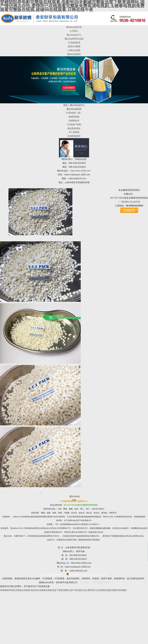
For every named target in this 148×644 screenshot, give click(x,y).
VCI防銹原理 (74, 43)
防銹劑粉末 (74, 121)
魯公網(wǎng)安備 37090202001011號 (86, 575)
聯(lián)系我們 (74, 54)
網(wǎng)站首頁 (74, 27)
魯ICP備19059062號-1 (53, 575)
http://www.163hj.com (80, 171)
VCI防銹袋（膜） (74, 113)
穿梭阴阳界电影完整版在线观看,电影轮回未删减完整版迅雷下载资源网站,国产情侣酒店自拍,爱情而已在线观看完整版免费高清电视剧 (63, 590)
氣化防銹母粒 (74, 128)
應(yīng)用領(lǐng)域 (74, 39)
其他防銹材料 (74, 136)
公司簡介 (74, 31)
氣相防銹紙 (74, 117)
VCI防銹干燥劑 (74, 124)
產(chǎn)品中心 (74, 35)
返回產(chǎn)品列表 (131, 202)
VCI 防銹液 (74, 132)
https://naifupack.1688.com (77, 175)
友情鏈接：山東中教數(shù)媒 (95, 582)
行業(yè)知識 (74, 50)
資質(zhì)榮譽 (74, 46)
